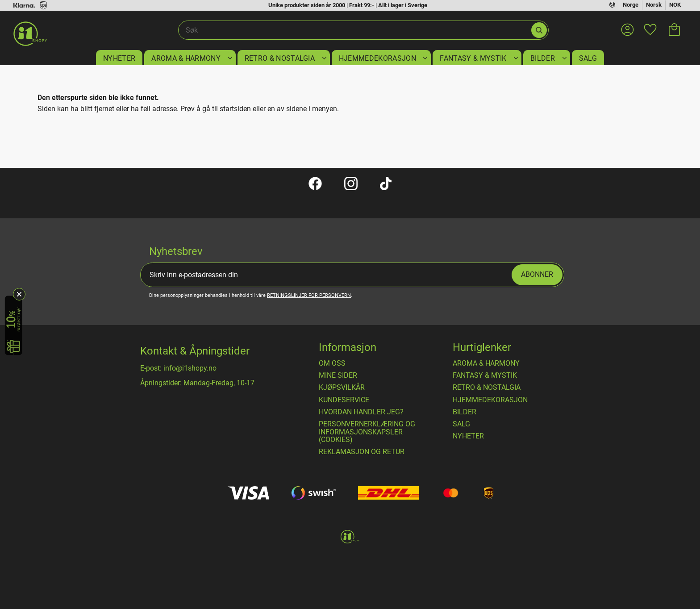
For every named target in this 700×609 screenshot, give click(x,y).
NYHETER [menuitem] (119, 58)
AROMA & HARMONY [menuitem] (186, 58)
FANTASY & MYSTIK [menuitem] (473, 58)
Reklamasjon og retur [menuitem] (362, 452)
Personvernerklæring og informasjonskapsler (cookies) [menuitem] (367, 432)
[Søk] (539, 30)
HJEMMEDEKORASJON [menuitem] (377, 58)
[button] (650, 24)
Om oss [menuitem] (332, 363)
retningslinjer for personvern (309, 295)
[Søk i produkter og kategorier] (354, 30)
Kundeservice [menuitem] (344, 400)
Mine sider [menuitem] (338, 375)
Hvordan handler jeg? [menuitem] (361, 412)
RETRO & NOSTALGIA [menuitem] (280, 58)
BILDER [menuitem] (543, 58)
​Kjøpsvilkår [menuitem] (342, 388)
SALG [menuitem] (588, 58)
